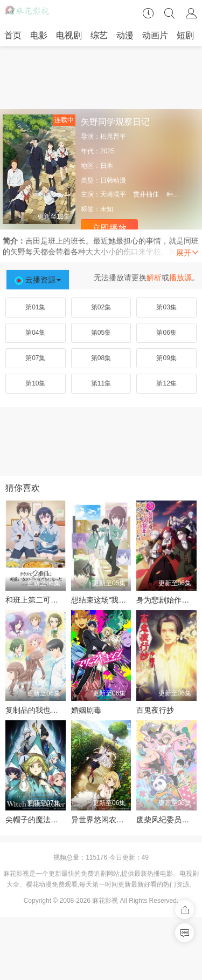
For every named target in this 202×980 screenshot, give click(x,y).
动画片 (155, 35)
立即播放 (109, 228)
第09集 (166, 358)
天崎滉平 (113, 194)
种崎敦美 (179, 194)
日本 (107, 166)
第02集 (101, 307)
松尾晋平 (113, 137)
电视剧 (69, 35)
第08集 (101, 358)
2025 (107, 151)
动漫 (125, 35)
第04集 (35, 333)
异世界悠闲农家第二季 (109, 820)
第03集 (166, 307)
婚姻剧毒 (86, 710)
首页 (13, 35)
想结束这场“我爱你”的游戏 (115, 600)
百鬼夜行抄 (155, 710)
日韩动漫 (113, 180)
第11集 (101, 383)
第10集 (35, 383)
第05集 (101, 333)
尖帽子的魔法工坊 (36, 820)
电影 (39, 35)
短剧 (185, 35)
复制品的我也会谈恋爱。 (47, 710)
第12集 (166, 383)
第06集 (166, 333)
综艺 (99, 35)
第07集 (35, 358)
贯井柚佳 (146, 194)
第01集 (35, 307)
